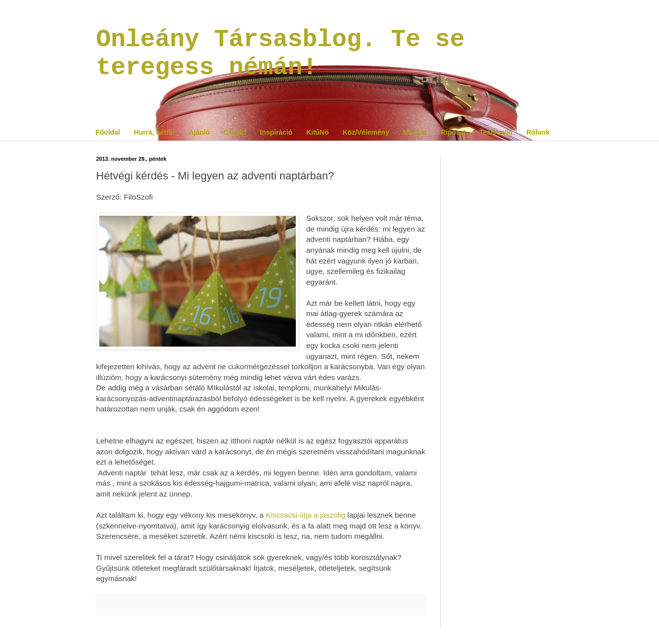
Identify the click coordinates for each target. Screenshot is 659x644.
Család (235, 132)
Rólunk (538, 132)
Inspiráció (276, 132)
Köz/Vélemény (366, 132)
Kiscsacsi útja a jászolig (306, 515)
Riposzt (453, 132)
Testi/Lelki (496, 132)
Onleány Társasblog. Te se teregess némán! (281, 54)
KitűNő (317, 132)
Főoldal (108, 132)
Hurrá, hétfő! (154, 132)
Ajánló (199, 132)
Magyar (415, 132)
